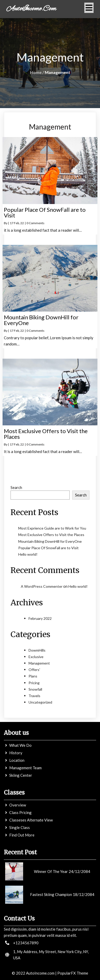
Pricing (34, 683)
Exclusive (36, 657)
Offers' (34, 670)
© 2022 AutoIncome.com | (35, 973)
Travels (34, 696)
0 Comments (35, 223)
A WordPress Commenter (42, 586)
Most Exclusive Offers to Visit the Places (51, 535)
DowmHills (37, 650)
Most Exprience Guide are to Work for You (52, 528)
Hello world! (28, 554)
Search (16, 487)
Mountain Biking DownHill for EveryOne (50, 541)
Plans (33, 676)
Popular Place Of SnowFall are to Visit (48, 548)
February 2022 (40, 618)
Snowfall (35, 689)
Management (39, 663)
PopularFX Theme (73, 973)
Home (36, 72)
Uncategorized (40, 702)
